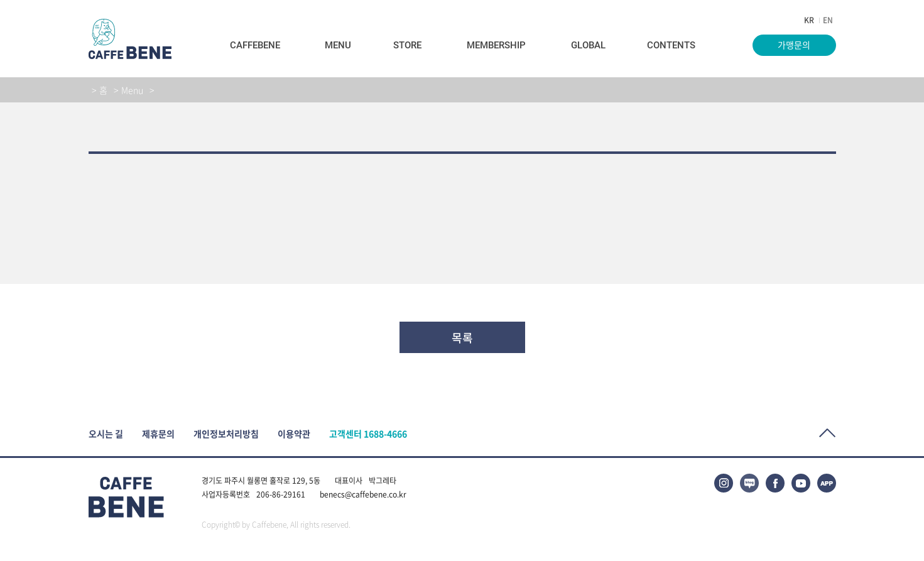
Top (828, 433)
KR (809, 20)
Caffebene (255, 45)
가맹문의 (794, 45)
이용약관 (294, 434)
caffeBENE (130, 39)
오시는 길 (106, 434)
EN (828, 20)
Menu (338, 45)
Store (407, 45)
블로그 (749, 483)
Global (588, 45)
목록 (462, 338)
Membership (496, 45)
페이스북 (775, 483)
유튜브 (801, 483)
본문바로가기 (0, 0)
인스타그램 (724, 483)
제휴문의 (158, 434)
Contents (671, 45)
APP (827, 483)
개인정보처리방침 (226, 434)
